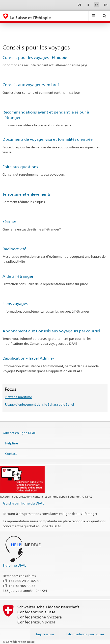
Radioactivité (14, 249)
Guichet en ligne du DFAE (24, 503)
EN (106, 5)
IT (88, 5)
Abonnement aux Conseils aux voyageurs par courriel (51, 331)
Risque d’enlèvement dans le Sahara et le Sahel (39, 404)
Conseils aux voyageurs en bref (31, 85)
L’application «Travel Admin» (28, 358)
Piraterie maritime (18, 397)
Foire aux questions (20, 167)
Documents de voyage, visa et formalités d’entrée (48, 139)
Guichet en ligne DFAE (19, 433)
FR (97, 5)
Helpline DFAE (15, 565)
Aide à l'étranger (18, 276)
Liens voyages (15, 304)
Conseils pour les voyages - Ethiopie (35, 57)
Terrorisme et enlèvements (27, 194)
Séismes (9, 221)
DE (80, 5)
